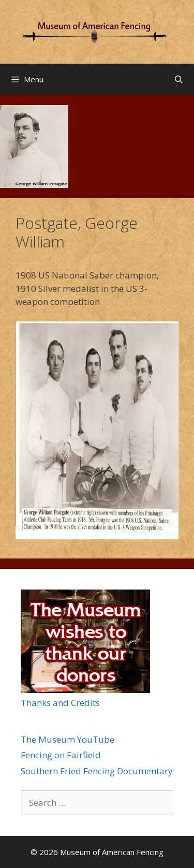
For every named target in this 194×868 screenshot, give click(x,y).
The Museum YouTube (68, 739)
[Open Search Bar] (179, 79)
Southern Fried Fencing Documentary (97, 771)
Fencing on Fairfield (61, 755)
